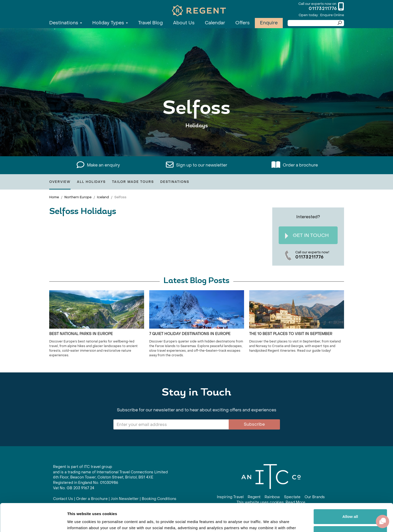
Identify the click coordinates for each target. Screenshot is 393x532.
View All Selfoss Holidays (197, 142)
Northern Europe (78, 197)
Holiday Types (110, 23)
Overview (60, 182)
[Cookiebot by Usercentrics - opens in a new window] (33, 522)
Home (54, 197)
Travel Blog (150, 23)
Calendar (215, 23)
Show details (79, 522)
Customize (350, 507)
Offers (243, 23)
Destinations (66, 23)
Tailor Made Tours (133, 182)
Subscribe (254, 424)
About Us (184, 23)
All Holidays (91, 182)
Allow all (350, 490)
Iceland (103, 197)
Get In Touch (307, 236)
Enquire (269, 23)
